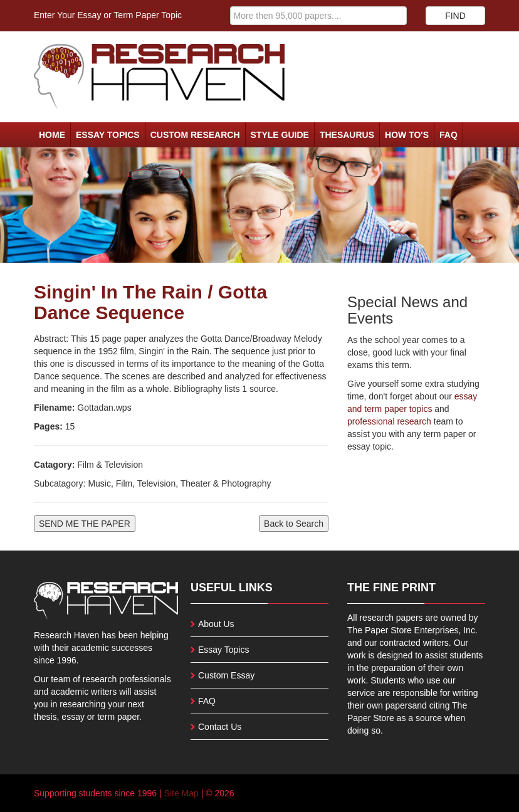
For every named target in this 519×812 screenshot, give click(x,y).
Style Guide (280, 135)
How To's (407, 135)
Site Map (181, 793)
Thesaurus (347, 135)
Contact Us (220, 727)
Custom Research (195, 135)
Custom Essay (226, 675)
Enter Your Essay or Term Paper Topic (108, 15)
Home (52, 135)
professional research (389, 421)
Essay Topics (108, 135)
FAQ (448, 135)
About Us (216, 624)
